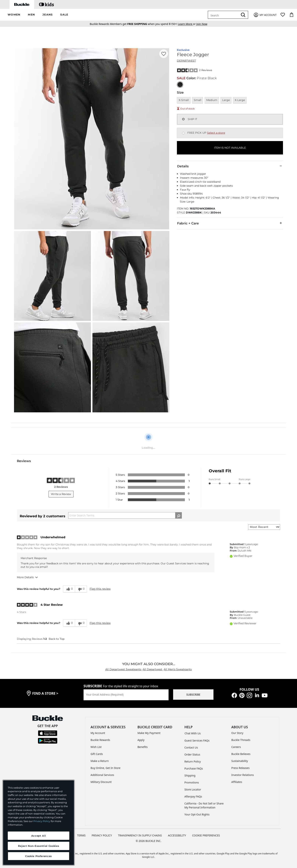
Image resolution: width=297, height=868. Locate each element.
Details (230, 166)
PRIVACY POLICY (102, 835)
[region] (39, 823)
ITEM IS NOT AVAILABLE (230, 148)
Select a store (216, 133)
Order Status (192, 754)
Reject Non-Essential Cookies (39, 846)
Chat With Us (193, 733)
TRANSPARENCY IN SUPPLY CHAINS (140, 835)
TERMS (81, 835)
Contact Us (191, 747)
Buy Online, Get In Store (106, 768)
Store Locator (193, 789)
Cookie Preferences (206, 835)
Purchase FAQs (194, 768)
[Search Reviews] (125, 515)
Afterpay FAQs (193, 796)
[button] (14, 15)
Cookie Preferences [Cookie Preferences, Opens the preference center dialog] (39, 856)
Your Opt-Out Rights (197, 814)
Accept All (39, 836)
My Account (98, 733)
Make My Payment (149, 733)
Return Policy (193, 761)
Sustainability (240, 761)
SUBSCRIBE (193, 695)
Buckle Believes (241, 754)
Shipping (190, 775)
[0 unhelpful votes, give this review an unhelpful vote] (81, 589)
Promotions (192, 782)
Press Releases (240, 768)
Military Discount (101, 782)
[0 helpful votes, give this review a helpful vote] (69, 589)
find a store (45, 693)
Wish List (96, 747)
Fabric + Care (230, 223)
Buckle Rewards (100, 740)
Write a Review (61, 494)
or (187, 24)
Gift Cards (97, 754)
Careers (236, 747)
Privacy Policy (42, 821)
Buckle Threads (241, 740)
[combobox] (224, 15)
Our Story (237, 733)
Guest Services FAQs (197, 740)
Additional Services (102, 775)
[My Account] (265, 15)
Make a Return (100, 761)
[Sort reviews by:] (264, 527)
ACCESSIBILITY (177, 835)
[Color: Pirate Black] (180, 85)
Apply (141, 740)
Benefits (143, 747)
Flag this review (100, 589)
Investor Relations (243, 775)
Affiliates (237, 782)
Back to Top (57, 639)
